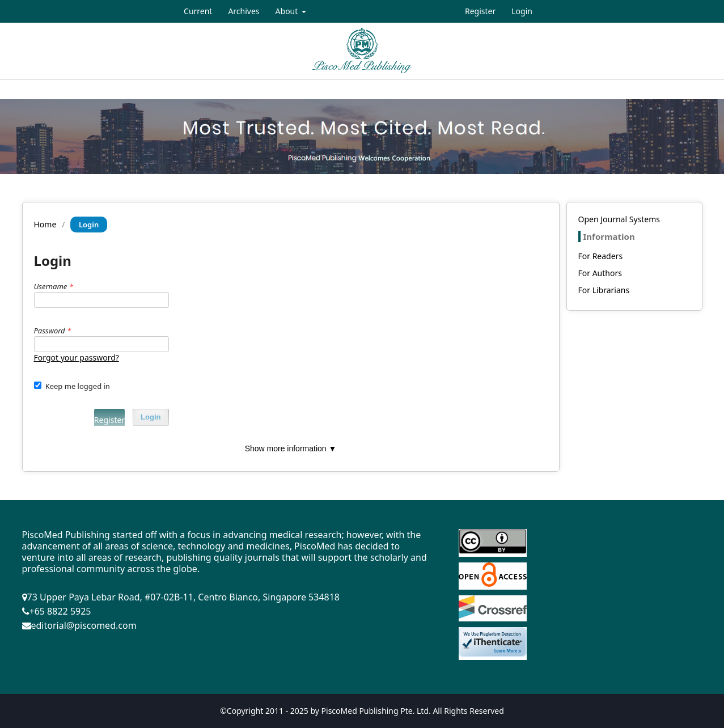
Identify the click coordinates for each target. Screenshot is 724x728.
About (288, 11)
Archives (244, 11)
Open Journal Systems (619, 219)
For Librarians (604, 290)
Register (480, 11)
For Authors (600, 273)
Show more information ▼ (291, 448)
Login (522, 11)
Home (45, 224)
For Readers (601, 256)
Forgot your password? (77, 357)
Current (198, 11)
